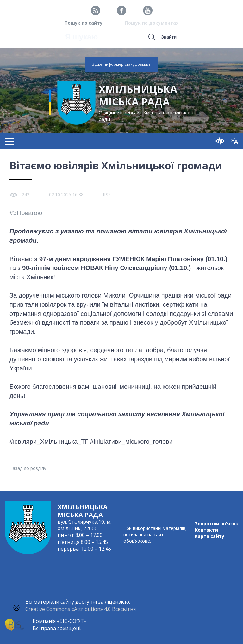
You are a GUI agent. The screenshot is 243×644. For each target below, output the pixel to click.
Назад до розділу (28, 468)
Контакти (206, 530)
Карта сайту (210, 536)
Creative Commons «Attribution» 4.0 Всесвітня (81, 609)
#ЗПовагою (26, 213)
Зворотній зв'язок (217, 524)
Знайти (169, 37)
